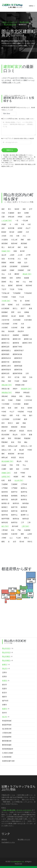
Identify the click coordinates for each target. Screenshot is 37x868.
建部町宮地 (18, 370)
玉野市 (4, 673)
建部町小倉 (28, 339)
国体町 (4, 282)
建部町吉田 (5, 373)
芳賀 (19, 442)
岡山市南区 (8, 661)
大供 (22, 324)
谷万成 (17, 377)
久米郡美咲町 (7, 757)
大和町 (4, 538)
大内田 (4, 236)
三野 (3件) (25, 526)
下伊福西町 (17, 293)
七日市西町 (5, 419)
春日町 (22, 251)
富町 (16, 408)
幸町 (31, 282)
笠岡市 (4, 677)
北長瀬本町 (25, 266)
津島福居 (26, 393)
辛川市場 (11, 259)
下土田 (22, 297)
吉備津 (4, 270)
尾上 (3, 247)
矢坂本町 (14, 534)
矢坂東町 (5, 534)
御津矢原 (26, 519)
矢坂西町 (27, 530)
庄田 (3, 305)
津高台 (28, 396)
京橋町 (12, 270)
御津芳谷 (14, 522)
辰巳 (3, 377)
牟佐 (13, 530)
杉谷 (19, 312)
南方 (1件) (5, 526)
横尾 (3, 542)
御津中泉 (14, 511)
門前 (19, 530)
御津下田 (14, 507)
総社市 (4, 685)
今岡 (16, 224)
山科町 (30, 534)
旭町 (24, 209)
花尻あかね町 (13, 446)
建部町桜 (16, 343)
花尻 (3, 446)
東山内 (19, 461)
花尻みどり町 (6, 450)
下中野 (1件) (6, 301)
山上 (11, 538)
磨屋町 (26, 404)
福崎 (11, 469)
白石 (18, 305)
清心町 (14, 316)
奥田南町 (24, 243)
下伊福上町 (5, 293)
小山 (24, 282)
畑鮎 (26, 442)
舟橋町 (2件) (6, 473)
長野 (11, 415)
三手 (22, 522)
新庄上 (15, 308)
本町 (23, 477)
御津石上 (24, 488)
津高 (21, 396)
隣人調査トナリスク (24, 839)
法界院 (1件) (6, 477)
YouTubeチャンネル (8, 842)
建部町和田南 (17, 373)
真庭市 (6, 709)
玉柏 (31, 377)
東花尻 (14, 458)
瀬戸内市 (5, 701)
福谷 (18, 469)
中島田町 (21, 412)
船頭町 (22, 316)
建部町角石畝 (17, 354)
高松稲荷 (11, 331)
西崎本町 (5, 427)
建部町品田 (5, 347)
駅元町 (12, 232)
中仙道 (30, 412)
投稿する (10, 150)
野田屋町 (18, 438)
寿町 (18, 282)
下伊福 (20, 289)
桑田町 (17, 274)
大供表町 (5, 328)
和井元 (30, 542)
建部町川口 (5, 343)
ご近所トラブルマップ (9, 22)
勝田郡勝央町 (7, 741)
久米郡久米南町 (8, 753)
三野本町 (5, 530)
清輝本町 (5, 316)
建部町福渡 (18, 366)
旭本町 (17, 209)
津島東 (17, 393)
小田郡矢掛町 (7, 733)
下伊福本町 (28, 293)
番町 (3, 454)
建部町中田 (5, 362)
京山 (3, 274)
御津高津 (5, 511)
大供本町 (14, 328)
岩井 (3, 228)
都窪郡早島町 (7, 725)
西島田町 (14, 427)
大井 (27, 232)
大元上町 (14, 240)
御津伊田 (5, 492)
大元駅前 (5, 240)
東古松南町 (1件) (7, 461)
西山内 (15, 435)
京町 (29, 270)
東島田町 (11, 454)
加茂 (3, 259)
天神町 (10, 400)
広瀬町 (4, 469)
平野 (18, 465)
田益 (3, 381)
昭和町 (10, 305)
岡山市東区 (7, 657)
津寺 (3, 400)
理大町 (22, 542)
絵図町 (20, 232)
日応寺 (23, 435)
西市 (3, 423)
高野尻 (18, 278)
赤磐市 (4, 705)
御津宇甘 (14, 492)
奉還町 (16, 477)
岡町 (22, 240)
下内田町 (5, 297)
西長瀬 (23, 427)
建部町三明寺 (27, 343)
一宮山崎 (25, 221)
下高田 (14, 297)
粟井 (19, 213)
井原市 (6, 681)
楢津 (26, 419)
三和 (29, 522)
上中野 (28, 255)
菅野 (13, 312)
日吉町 (4, 465)
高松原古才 (5, 335)
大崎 (18, 236)
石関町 (27, 213)
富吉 (23, 408)
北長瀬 (4, 266)
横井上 (27, 538)
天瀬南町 (11, 213)
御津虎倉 (26, 503)
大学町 (15, 324)
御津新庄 (24, 507)
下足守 (4, 289)
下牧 (15, 301)
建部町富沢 (18, 358)
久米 (10, 274)
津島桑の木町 (20, 385)
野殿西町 (27, 438)
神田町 (12, 263)
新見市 (4, 693)
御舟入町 (11, 247)
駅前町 (4, 232)
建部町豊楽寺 (6, 370)
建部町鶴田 (5, 354)
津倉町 (25, 381)
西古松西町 (5, 435)
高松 (3, 331)
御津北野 (14, 500)
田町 (10, 381)
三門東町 (14, 488)
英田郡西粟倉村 (8, 749)
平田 (11, 465)
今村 (29, 224)
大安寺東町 (28, 320)
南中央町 (15, 526)
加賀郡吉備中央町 (8, 761)
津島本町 (5, 396)
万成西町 (5, 484)
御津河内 (16, 503)
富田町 (30, 408)
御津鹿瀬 (5, 496)
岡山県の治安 (24, 22)
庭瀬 (30, 435)
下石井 (12, 289)
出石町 (28, 217)
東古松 (22, 458)
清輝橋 (27, 312)
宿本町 (27, 301)
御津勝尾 (14, 496)
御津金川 (24, 496)
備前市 (4, 697)
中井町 (4, 412)
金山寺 (4, 255)
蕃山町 (22, 450)
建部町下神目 (17, 347)
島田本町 (29, 286)
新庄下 (23, 308)
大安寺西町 (17, 320)
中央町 (17, 381)
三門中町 (24, 484)
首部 (11, 278)
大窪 (11, 236)
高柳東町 (26, 335)
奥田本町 (14, 243)
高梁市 (4, 689)
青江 (10, 209)
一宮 (17, 221)
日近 (26, 461)
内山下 (28, 228)
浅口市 (6, 717)
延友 (13, 442)
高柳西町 (16, 335)
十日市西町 (5, 404)
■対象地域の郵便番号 (18, 109)
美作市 (4, 713)
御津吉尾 (5, 522)
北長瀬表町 (14, 266)
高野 (29, 328)
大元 (24, 236)
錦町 (18, 423)
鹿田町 (10, 286)
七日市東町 (17, 419)
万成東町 (14, 484)
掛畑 (15, 251)
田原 (24, 377)
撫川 (31, 415)
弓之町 (18, 538)
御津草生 (24, 500)
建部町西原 (17, 362)
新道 (30, 308)
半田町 (30, 450)
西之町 (4, 431)
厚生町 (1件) (27, 274)
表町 (19, 247)
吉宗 (15, 542)
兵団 (15, 473)
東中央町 (21, 454)
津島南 (14, 396)
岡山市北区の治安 (10, 25)
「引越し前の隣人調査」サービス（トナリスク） (17, 810)
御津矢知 (16, 519)
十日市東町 (17, 404)
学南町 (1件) (6, 251)
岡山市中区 (8, 652)
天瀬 (3, 213)
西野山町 (13, 431)
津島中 (15, 389)
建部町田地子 (19, 351)
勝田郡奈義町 (7, 745)
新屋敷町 (5, 312)
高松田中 (21, 331)
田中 (10, 377)
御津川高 (5, 500)
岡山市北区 (8, 648)
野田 (10, 438)
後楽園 (27, 278)
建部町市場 (5, 339)
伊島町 (20, 217)
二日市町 (26, 469)
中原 (18, 415)
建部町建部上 (6, 351)
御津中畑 (24, 511)
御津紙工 (5, 507)
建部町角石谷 (6, 358)
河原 (26, 259)
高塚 (22, 328)
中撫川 (4, 415)
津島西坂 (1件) (7, 393)
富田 (3, 408)
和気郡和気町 (7, 721)
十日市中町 (28, 400)
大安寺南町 (5, 324)
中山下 (12, 412)
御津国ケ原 (5, 503)
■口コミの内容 (18, 119)
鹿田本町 (19, 286)
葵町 (3, 209)
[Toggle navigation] (32, 6)
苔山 (11, 282)
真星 (10, 480)
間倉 (30, 477)
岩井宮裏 (11, 228)
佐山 (3, 286)
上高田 (12, 255)
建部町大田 (17, 339)
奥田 (29, 240)
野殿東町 (5, 442)
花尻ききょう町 (26, 446)
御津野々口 (25, 515)
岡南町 (4, 278)
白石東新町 (5, 308)
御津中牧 (5, 515)
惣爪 (29, 316)
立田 (27, 373)
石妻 (3, 217)
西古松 (30, 431)
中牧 (24, 415)
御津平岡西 (5, 519)
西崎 (24, 423)
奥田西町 (5, 243)
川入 (19, 259)
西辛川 (10, 423)
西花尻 (22, 431)
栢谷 (26, 247)
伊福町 (4, 224)
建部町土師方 (6, 366)
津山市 (6, 669)
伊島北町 (11, 217)
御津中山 (14, 515)
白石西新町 (27, 305)
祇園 (19, 263)
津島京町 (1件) (7, 385)
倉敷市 (6, 665)
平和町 (23, 473)
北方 (26, 263)
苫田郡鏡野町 (7, 737)
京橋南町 (21, 270)
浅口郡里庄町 (7, 729)
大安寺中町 (5, 320)
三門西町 (5, 488)
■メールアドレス (18, 138)
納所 (3, 438)
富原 (10, 408)
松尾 (3, 480)
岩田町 (20, 228)
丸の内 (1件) (19, 480)
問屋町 (18, 400)
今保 (23, 224)
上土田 (20, 255)
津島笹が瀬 (5, 389)
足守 (31, 209)
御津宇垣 (24, 492)
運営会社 (4, 839)
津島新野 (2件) (26, 389)
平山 (24, 465)
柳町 (22, 534)
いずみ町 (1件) (7, 221)
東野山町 (5, 458)
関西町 (4, 263)
